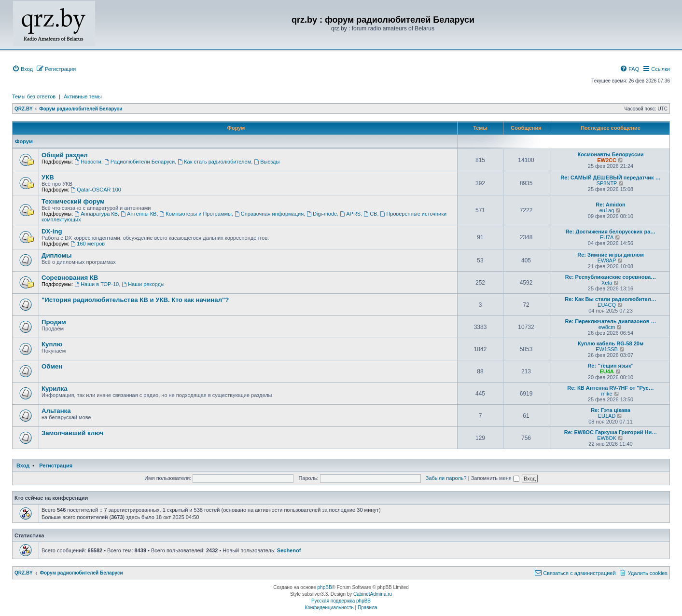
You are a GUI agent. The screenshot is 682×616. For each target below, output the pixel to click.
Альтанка (56, 411)
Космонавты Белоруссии (610, 154)
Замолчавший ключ (72, 433)
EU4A (606, 371)
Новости (88, 162)
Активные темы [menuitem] (83, 96)
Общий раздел (65, 155)
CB (370, 214)
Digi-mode (322, 214)
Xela (607, 283)
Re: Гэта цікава (611, 410)
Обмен (52, 366)
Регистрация (56, 465)
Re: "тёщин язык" (610, 366)
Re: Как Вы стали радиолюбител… (610, 299)
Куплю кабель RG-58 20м (611, 343)
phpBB (325, 587)
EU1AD (607, 416)
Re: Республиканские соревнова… (611, 277)
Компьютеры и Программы (196, 214)
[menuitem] (22, 69)
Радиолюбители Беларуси (139, 162)
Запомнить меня (495, 478)
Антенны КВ (139, 214)
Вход (23, 465)
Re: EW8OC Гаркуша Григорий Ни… (611, 432)
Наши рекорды (143, 284)
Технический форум (73, 201)
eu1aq (607, 210)
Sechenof (289, 550)
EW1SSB (607, 349)
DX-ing (52, 231)
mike (606, 394)
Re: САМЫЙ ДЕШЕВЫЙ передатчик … (610, 178)
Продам (54, 322)
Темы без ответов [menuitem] (34, 96)
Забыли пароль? (446, 478)
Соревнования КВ (70, 278)
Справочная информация (269, 214)
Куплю (52, 344)
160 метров (88, 244)
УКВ (48, 177)
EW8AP (607, 260)
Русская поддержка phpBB (341, 601)
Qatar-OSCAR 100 (96, 190)
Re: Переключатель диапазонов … (611, 321)
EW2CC (607, 160)
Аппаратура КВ (96, 214)
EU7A (607, 237)
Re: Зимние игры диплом (611, 255)
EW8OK (607, 438)
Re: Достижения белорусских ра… (611, 232)
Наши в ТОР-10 (97, 284)
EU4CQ (607, 305)
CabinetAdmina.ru (373, 594)
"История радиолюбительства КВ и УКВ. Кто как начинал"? (135, 300)
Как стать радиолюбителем (214, 162)
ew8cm (607, 327)
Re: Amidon (610, 205)
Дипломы (57, 255)
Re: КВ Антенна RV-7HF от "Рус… (610, 388)
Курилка (55, 389)
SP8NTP (607, 183)
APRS (350, 214)
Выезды (267, 162)
